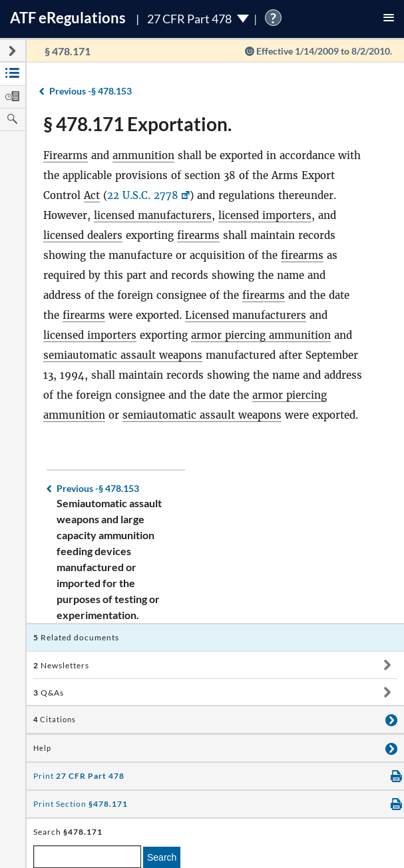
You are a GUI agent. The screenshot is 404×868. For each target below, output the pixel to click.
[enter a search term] (87, 857)
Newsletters (61, 665)
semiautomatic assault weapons (123, 355)
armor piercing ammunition (261, 335)
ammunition (143, 155)
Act (92, 195)
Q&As (49, 693)
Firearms (66, 155)
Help (42, 748)
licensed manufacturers (153, 215)
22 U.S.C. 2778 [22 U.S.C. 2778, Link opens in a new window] (143, 195)
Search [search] (162, 857)
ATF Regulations (68, 18)
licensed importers (265, 215)
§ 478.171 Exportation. (137, 124)
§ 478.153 (91, 91)
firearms (198, 235)
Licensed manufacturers (246, 315)
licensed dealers (83, 235)
